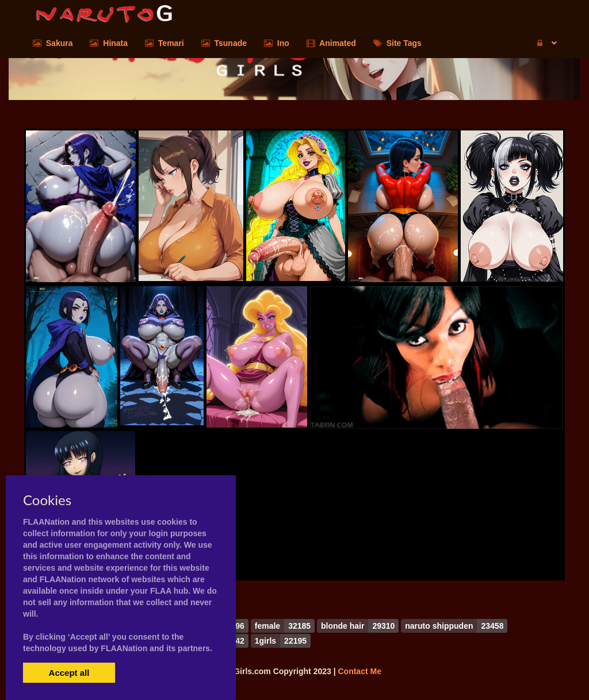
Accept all (69, 673)
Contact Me (359, 671)
